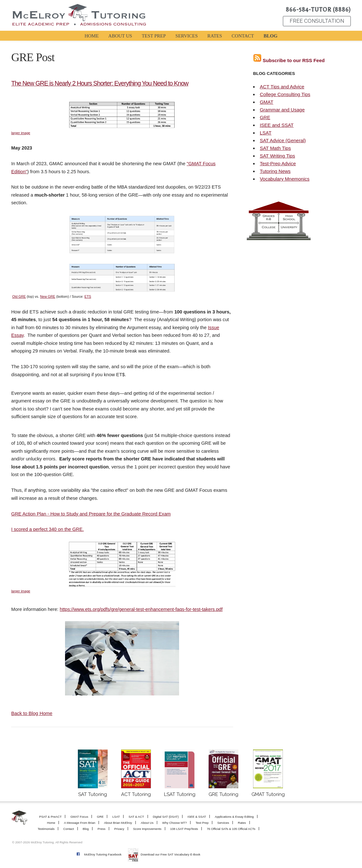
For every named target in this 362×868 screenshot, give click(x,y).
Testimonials (46, 829)
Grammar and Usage (282, 110)
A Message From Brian (80, 823)
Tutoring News (275, 171)
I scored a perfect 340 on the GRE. (48, 529)
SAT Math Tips (275, 148)
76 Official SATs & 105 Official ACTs (231, 829)
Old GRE (19, 296)
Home (51, 823)
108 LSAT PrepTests (184, 829)
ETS (88, 296)
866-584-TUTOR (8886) (318, 10)
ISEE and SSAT (277, 125)
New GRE (48, 296)
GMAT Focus (79, 817)
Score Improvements (147, 829)
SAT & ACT (136, 817)
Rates (242, 823)
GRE (265, 117)
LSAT (266, 133)
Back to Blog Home (32, 713)
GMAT (267, 102)
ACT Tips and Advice (282, 87)
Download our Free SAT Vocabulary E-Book (170, 854)
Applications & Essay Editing (234, 817)
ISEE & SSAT (197, 817)
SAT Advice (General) (283, 140)
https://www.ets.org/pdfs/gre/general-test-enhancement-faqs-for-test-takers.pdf (141, 609)
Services (223, 823)
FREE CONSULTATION (317, 21)
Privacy (119, 829)
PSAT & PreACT (50, 817)
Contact (69, 829)
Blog (86, 829)
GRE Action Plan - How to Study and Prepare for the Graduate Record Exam (91, 514)
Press (102, 829)
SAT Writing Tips (277, 156)
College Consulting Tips (285, 94)
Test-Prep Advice (278, 163)
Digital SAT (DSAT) (166, 817)
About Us (147, 823)
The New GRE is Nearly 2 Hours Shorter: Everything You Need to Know (100, 83)
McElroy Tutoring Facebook (103, 854)
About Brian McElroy (118, 823)
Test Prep (202, 823)
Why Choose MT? (174, 823)
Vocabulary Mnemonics (285, 179)
